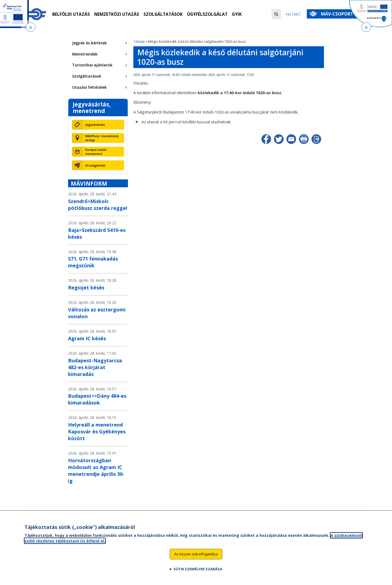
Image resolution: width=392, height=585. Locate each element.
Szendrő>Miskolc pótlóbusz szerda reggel (98, 205)
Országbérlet (95, 165)
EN (296, 14)
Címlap (139, 41)
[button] (276, 14)
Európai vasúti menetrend (96, 152)
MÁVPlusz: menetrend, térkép (102, 138)
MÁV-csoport (338, 14)
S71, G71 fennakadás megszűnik (93, 262)
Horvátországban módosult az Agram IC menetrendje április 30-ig (96, 471)
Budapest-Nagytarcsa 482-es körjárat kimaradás (95, 367)
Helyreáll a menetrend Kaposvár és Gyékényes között (97, 431)
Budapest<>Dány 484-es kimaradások (97, 399)
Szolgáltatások (166, 14)
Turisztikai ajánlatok (92, 65)
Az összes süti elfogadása (196, 555)
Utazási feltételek (89, 87)
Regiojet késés (86, 287)
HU (289, 14)
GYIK (242, 14)
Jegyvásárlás (95, 125)
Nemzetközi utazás (118, 14)
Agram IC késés (87, 338)
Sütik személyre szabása (198, 570)
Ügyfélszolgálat (212, 14)
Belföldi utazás (71, 14)
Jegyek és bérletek (89, 43)
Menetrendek (85, 54)
